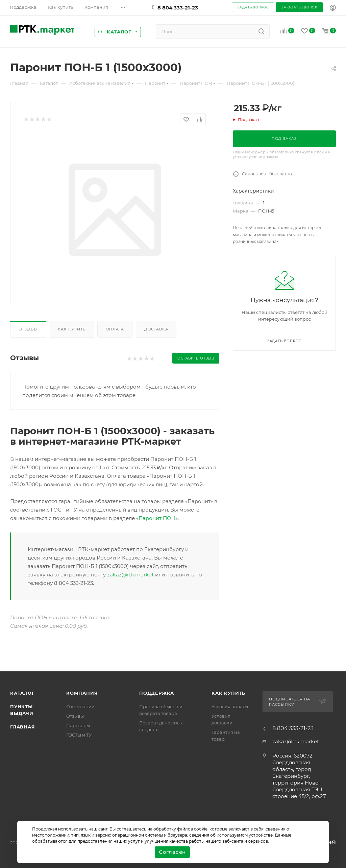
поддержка (157, 693)
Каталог (22, 693)
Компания (82, 693)
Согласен (172, 852)
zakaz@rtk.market (130, 575)
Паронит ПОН (157, 518)
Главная (23, 727)
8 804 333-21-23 (178, 8)
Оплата (115, 329)
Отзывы (28, 329)
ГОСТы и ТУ (79, 735)
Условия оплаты (230, 706)
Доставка (156, 329)
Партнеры (78, 725)
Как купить (72, 329)
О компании (80, 706)
